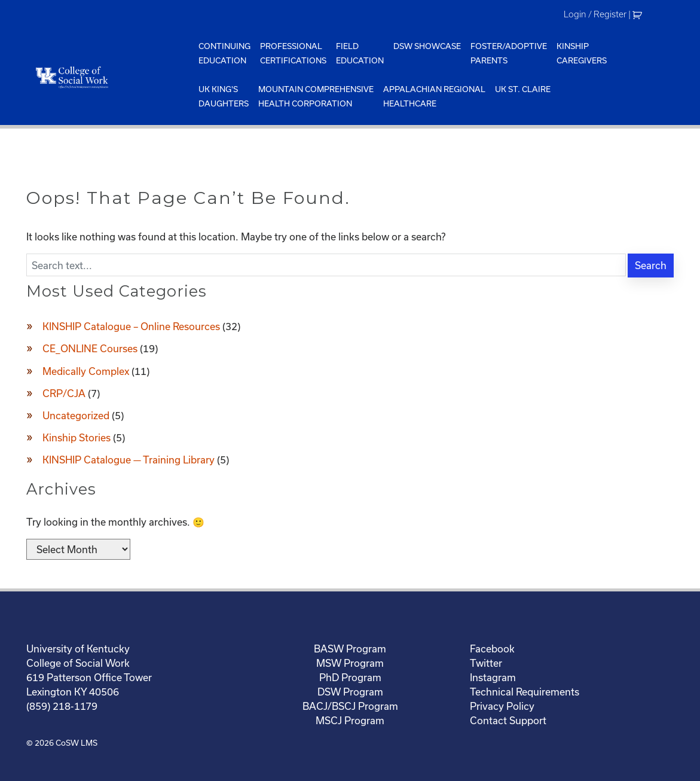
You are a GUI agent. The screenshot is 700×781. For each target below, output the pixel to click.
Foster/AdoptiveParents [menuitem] (509, 53)
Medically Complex (86, 371)
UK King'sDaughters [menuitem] (224, 96)
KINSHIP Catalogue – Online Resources (131, 326)
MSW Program (350, 663)
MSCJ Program (350, 720)
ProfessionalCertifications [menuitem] (293, 53)
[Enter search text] (326, 265)
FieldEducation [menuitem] (360, 53)
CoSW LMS (77, 743)
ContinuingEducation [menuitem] (224, 53)
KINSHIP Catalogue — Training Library (129, 460)
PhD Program (350, 677)
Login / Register (595, 14)
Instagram (493, 677)
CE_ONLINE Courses (90, 348)
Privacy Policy (502, 706)
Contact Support (508, 720)
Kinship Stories (77, 437)
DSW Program (350, 692)
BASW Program (350, 649)
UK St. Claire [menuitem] (523, 89)
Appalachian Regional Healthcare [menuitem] (434, 96)
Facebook (492, 649)
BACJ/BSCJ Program (350, 706)
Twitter (486, 663)
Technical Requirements (525, 692)
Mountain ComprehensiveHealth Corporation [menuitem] (316, 96)
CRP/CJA (64, 393)
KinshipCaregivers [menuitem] (582, 53)
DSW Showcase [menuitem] (427, 46)
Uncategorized (76, 415)
